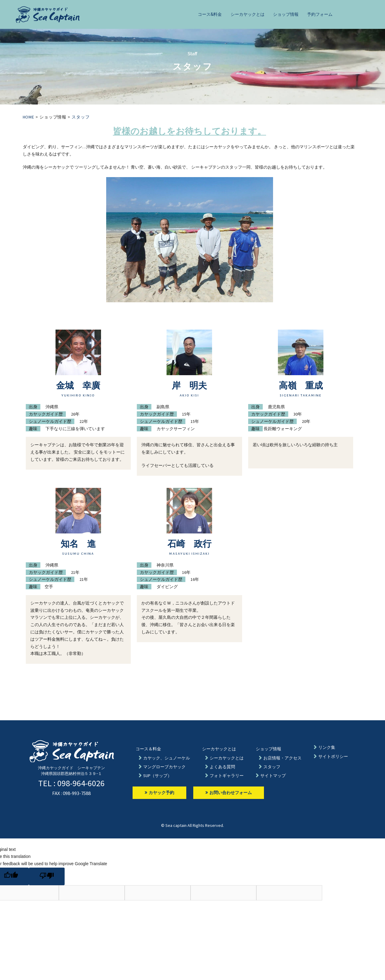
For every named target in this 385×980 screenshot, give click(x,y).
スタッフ (81, 117)
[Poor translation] (47, 876)
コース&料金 (210, 14)
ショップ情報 (286, 14)
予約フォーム (320, 14)
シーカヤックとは (248, 14)
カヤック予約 (159, 793)
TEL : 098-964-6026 (71, 783)
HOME (29, 117)
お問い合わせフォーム (229, 793)
